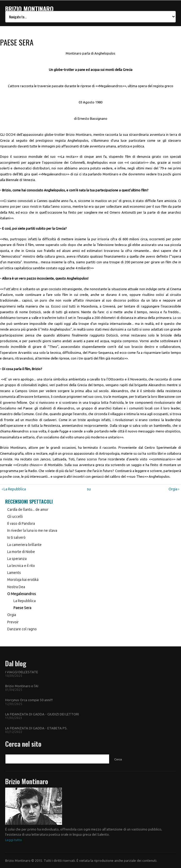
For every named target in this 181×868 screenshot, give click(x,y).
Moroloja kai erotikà (23, 580)
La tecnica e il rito (21, 566)
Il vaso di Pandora (21, 523)
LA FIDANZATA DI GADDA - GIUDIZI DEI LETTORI (42, 714)
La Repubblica (25, 601)
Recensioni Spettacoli (29, 502)
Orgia (12, 615)
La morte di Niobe (21, 552)
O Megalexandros (22, 594)
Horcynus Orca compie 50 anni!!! (29, 700)
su (89, 489)
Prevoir (13, 622)
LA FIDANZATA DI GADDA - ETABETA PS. (36, 728)
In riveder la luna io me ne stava (32, 530)
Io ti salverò (16, 537)
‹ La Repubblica (14, 489)
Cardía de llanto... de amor (28, 510)
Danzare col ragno (22, 629)
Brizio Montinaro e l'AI (22, 686)
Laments (14, 573)
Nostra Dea (16, 587)
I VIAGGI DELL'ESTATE (22, 672)
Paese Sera (22, 608)
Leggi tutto (14, 840)
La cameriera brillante (24, 545)
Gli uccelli (15, 517)
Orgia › (174, 489)
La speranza (17, 559)
